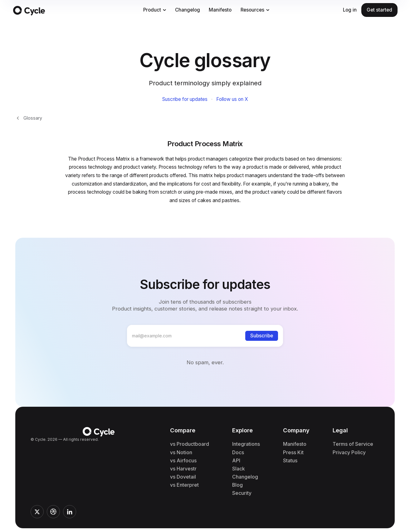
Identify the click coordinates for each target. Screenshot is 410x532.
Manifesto (220, 10)
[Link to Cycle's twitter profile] (37, 512)
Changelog (188, 10)
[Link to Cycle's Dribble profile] (53, 512)
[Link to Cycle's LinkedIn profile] (70, 512)
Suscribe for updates (185, 99)
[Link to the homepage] (71, 10)
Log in (350, 10)
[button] (155, 10)
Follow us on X (232, 99)
